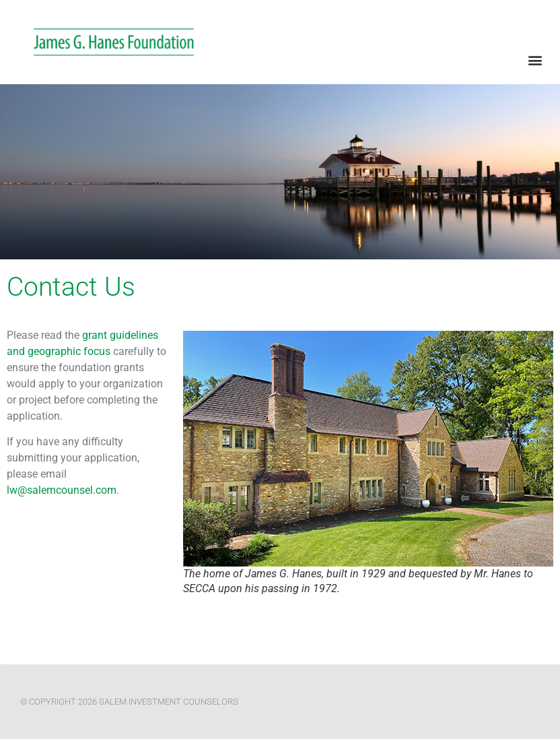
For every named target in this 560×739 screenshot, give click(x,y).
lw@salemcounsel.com (62, 490)
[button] (535, 60)
